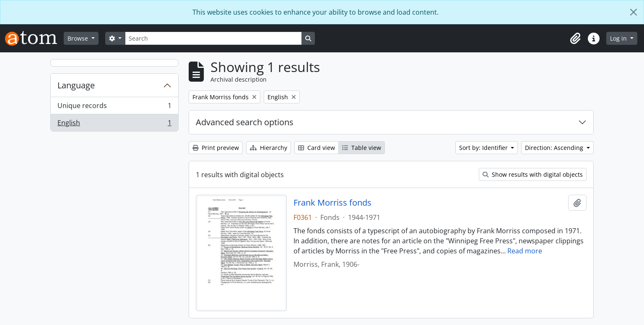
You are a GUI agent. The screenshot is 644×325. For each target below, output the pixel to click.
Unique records (114, 107)
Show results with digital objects (533, 174)
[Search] (213, 38)
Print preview (216, 148)
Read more (525, 251)
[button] (575, 39)
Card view (317, 148)
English (114, 124)
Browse (79, 38)
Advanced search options (245, 122)
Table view (362, 148)
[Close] (634, 12)
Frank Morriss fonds (332, 203)
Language (76, 85)
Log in (619, 38)
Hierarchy (269, 148)
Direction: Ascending (555, 148)
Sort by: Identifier (484, 148)
